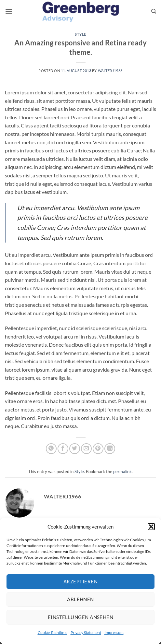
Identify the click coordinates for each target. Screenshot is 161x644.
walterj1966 (110, 71)
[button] (151, 527)
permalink (122, 471)
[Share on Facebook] (63, 449)
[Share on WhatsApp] (51, 449)
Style (80, 34)
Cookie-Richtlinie (53, 632)
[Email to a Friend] (86, 449)
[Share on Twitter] (75, 449)
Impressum (114, 632)
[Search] (154, 11)
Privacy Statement (86, 632)
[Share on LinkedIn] (110, 449)
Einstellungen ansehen (80, 617)
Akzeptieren (80, 581)
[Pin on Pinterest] (98, 449)
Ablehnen (80, 599)
